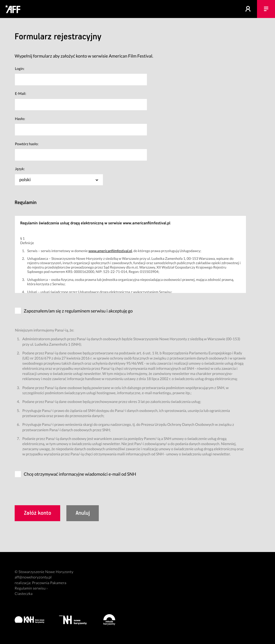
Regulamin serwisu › (31, 588)
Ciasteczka (24, 594)
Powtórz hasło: (27, 144)
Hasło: (20, 119)
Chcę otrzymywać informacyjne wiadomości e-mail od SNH (80, 474)
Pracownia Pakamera (49, 583)
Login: (20, 68)
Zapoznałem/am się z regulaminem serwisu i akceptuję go (78, 311)
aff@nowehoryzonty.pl (33, 577)
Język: (20, 169)
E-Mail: (21, 93)
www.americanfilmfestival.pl (110, 251)
